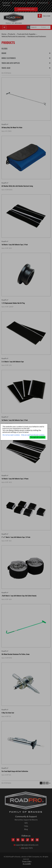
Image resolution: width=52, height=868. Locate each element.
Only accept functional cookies (33, 435)
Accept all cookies (38, 437)
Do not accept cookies (11, 435)
